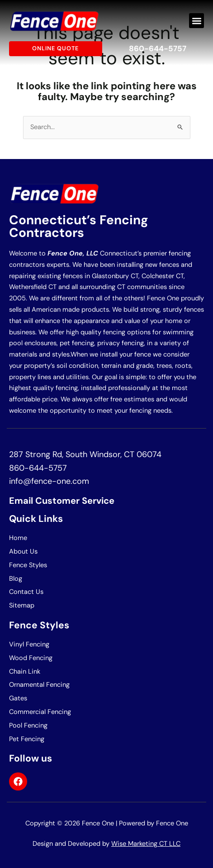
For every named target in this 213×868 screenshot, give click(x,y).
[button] (196, 21)
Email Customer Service (62, 501)
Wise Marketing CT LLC (146, 844)
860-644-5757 (158, 48)
